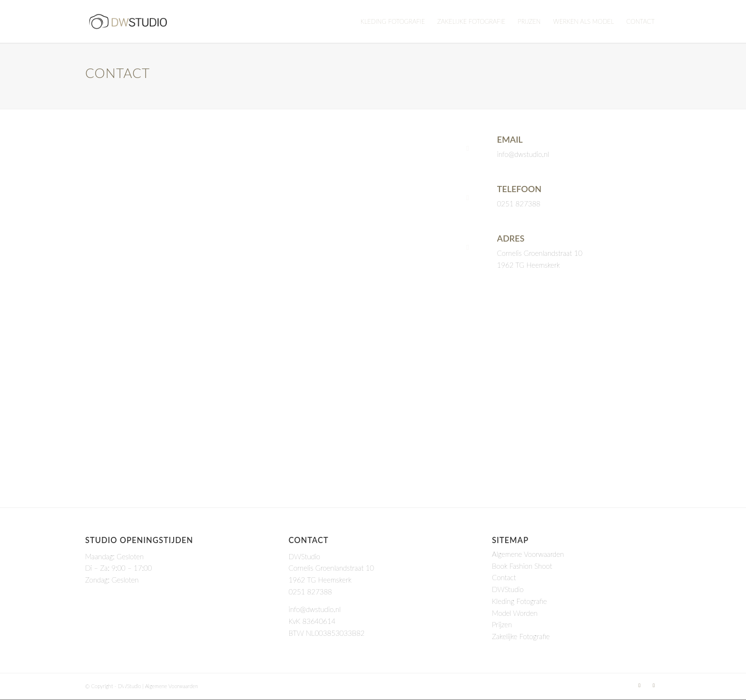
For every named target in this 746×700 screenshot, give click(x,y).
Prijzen (502, 624)
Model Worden (515, 613)
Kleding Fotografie (519, 601)
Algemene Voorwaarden (528, 554)
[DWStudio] (128, 21)
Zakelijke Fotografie (521, 636)
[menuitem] (393, 21)
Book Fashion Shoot (522, 566)
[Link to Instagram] (654, 685)
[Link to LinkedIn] (639, 685)
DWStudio (508, 589)
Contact (504, 577)
